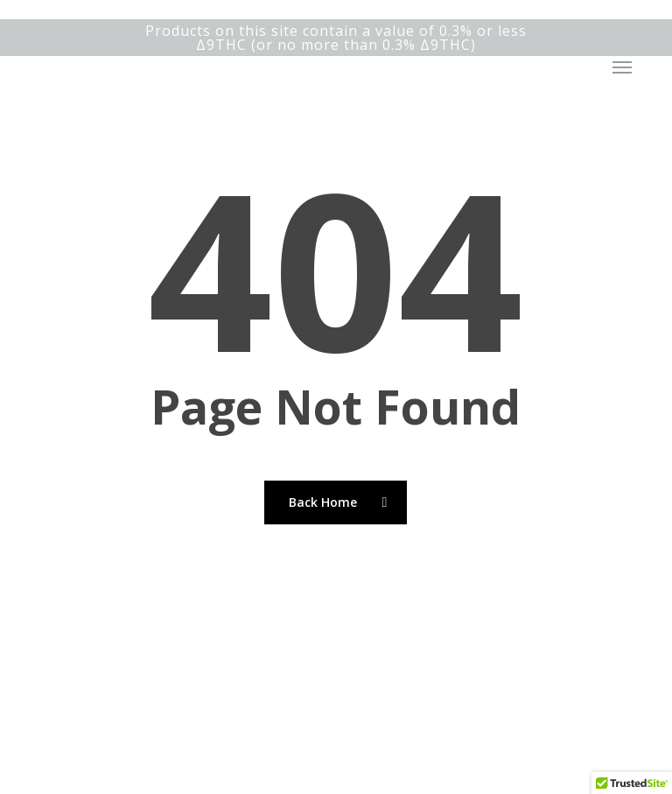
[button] (622, 67)
